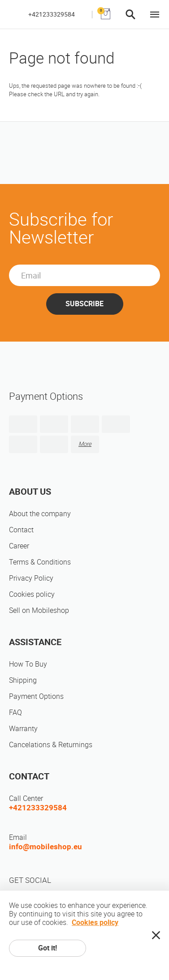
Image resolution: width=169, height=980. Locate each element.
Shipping (23, 680)
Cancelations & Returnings (51, 745)
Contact (21, 530)
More (85, 444)
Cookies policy (32, 594)
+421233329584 (52, 14)
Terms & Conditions (40, 562)
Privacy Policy (31, 578)
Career (19, 546)
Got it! (48, 948)
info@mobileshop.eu (45, 847)
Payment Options (36, 696)
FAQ (15, 713)
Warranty (23, 729)
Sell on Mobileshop (39, 610)
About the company (40, 514)
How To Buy (28, 664)
